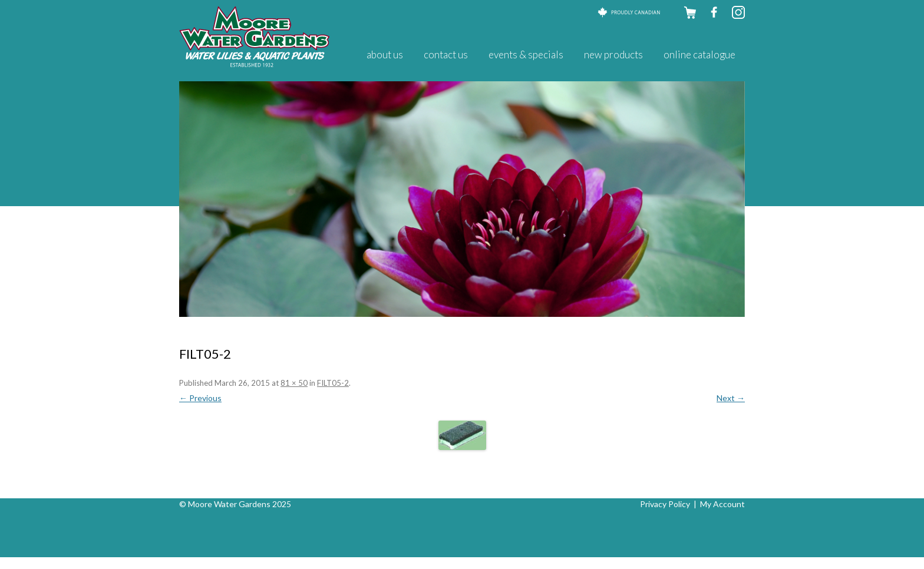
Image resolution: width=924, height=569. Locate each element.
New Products (613, 54)
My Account (722, 504)
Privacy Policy (665, 504)
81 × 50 (294, 383)
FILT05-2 (333, 383)
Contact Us (446, 54)
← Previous (200, 398)
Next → (731, 398)
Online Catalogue (699, 54)
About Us (385, 54)
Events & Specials (526, 54)
